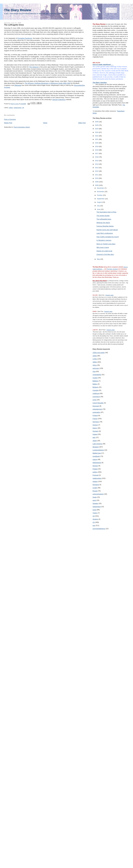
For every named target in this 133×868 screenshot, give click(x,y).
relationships (18, 108)
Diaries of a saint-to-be (104, 251)
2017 (97, 153)
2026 (97, 122)
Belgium (95, 387)
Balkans (95, 381)
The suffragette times (104, 219)
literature (96, 447)
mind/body (96, 456)
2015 (97, 161)
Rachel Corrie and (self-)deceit (107, 230)
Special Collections (59, 100)
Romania (96, 485)
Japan (95, 441)
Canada (95, 390)
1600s (95, 356)
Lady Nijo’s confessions (105, 233)
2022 (97, 136)
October (100, 195)
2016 (97, 157)
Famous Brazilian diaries (105, 226)
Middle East (97, 453)
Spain (95, 497)
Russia (95, 491)
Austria (95, 378)
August (100, 202)
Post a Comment (10, 119)
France (95, 419)
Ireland (95, 434)
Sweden (95, 503)
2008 (97, 185)
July (98, 206)
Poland (95, 469)
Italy (94, 437)
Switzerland (97, 507)
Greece (95, 425)
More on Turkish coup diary (106, 244)
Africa (95, 365)
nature (95, 459)
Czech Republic (98, 403)
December (101, 188)
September (101, 199)
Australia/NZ (97, 375)
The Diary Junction (100, 83)
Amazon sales (109, 295)
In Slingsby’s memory (104, 240)
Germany (96, 422)
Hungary (96, 431)
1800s (95, 362)
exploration (96, 412)
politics (11, 108)
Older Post (82, 123)
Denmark (96, 406)
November (101, 192)
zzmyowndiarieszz (99, 529)
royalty (95, 488)
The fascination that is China (106, 212)
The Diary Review (18, 10)
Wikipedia (18, 85)
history (95, 428)
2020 (97, 143)
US (94, 522)
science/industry (98, 494)
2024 (97, 129)
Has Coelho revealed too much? (108, 237)
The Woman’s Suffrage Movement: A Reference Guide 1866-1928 (48, 83)
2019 (97, 146)
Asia (94, 371)
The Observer (34, 67)
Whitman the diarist (103, 223)
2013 (97, 168)
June (99, 209)
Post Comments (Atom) (22, 127)
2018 (97, 150)
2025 (97, 125)
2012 (97, 171)
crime (95, 400)
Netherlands (97, 463)
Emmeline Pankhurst (25, 38)
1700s (95, 359)
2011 (97, 175)
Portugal (96, 475)
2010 (97, 178)
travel (95, 510)
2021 (97, 139)
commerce (96, 397)
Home (45, 123)
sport (94, 500)
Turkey (95, 513)
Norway (95, 466)
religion (95, 481)
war (94, 525)
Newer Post (8, 123)
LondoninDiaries (98, 450)
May (99, 259)
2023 (97, 132)
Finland (95, 415)
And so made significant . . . (103, 64)
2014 (97, 164)
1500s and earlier (99, 353)
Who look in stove (103, 247)
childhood (96, 393)
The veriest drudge (103, 216)
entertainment (97, 409)
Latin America (97, 444)
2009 (97, 182)
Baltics (95, 384)
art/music (96, 368)
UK (23, 108)
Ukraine (95, 519)
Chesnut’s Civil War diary (105, 254)
